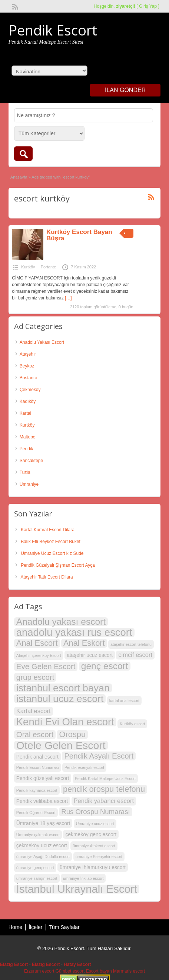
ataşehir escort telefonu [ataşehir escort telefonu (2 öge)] (131, 644)
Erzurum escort (39, 971)
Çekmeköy (30, 390)
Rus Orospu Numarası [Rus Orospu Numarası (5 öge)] (96, 812)
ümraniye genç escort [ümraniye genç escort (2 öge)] (35, 868)
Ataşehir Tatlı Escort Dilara (47, 577)
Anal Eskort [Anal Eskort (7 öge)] (84, 643)
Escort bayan (99, 971)
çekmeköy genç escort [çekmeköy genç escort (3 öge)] (91, 834)
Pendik (26, 449)
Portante (49, 267)
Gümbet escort (70, 971)
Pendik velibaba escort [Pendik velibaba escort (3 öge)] (42, 801)
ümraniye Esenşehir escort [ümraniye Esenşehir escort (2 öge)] (99, 857)
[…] (68, 298)
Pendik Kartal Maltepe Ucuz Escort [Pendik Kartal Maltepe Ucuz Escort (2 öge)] (105, 779)
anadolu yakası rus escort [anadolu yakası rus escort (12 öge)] (74, 633)
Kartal (25, 413)
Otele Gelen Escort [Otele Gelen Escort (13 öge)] (61, 745)
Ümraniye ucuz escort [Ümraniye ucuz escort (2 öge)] (95, 824)
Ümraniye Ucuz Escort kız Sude (52, 553)
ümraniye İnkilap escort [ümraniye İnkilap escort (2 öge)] (83, 878)
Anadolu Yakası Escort (42, 342)
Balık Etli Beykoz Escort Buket (51, 542)
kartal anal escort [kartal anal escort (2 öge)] (124, 701)
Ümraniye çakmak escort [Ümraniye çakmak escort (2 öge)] (38, 835)
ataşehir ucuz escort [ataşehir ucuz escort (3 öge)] (90, 655)
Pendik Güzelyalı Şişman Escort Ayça (58, 565)
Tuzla (25, 472)
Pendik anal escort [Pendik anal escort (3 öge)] (37, 757)
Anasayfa (19, 177)
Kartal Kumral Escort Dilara (48, 530)
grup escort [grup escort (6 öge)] (35, 677)
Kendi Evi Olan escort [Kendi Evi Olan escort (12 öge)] (65, 722)
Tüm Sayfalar (64, 927)
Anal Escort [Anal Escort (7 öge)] (37, 643)
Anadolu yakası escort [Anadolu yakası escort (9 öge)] (61, 622)
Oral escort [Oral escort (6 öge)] (35, 734)
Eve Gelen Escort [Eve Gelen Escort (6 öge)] (46, 666)
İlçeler (35, 927)
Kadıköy (28, 401)
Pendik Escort (53, 30)
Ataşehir (28, 354)
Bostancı (28, 378)
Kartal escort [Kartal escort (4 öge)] (34, 711)
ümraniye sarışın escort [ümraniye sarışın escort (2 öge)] (37, 878)
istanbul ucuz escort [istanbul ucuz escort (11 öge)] (60, 699)
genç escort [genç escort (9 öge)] (105, 666)
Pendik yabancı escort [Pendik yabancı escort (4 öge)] (104, 801)
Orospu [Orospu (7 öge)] (72, 735)
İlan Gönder (125, 90)
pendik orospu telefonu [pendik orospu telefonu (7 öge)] (104, 789)
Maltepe (28, 437)
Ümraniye (29, 484)
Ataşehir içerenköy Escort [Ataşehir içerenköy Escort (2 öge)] (39, 655)
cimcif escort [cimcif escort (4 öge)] (135, 655)
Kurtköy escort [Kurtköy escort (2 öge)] (132, 724)
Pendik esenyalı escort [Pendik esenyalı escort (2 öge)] (84, 767)
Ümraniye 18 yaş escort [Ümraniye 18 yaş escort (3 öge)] (43, 823)
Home (15, 927)
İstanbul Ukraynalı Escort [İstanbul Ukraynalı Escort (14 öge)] (77, 889)
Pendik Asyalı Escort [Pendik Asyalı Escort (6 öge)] (99, 756)
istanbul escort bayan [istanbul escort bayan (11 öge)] (63, 688)
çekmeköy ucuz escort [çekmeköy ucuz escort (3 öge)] (42, 845)
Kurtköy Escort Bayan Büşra (79, 235)
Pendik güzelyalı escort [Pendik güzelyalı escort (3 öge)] (43, 778)
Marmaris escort (129, 971)
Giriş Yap (148, 6)
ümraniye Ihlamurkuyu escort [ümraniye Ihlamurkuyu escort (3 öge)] (93, 867)
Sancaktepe (31, 461)
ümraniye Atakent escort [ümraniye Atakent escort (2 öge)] (94, 846)
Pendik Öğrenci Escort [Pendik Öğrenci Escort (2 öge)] (36, 813)
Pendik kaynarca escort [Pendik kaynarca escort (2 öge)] (37, 790)
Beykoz (27, 366)
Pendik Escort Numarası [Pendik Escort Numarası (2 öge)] (38, 767)
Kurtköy (28, 267)
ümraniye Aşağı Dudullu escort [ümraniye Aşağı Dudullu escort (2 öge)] (43, 857)
